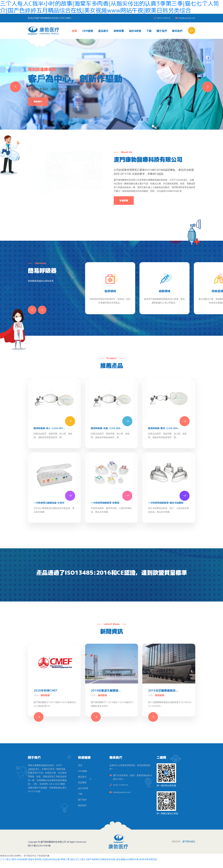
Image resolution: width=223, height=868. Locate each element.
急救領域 (110, 291)
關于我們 (162, 31)
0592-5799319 (164, 18)
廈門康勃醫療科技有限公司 (53, 842)
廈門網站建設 (189, 841)
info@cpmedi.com (187, 18)
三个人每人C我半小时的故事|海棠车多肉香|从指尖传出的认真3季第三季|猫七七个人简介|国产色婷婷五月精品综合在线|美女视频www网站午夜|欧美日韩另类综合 (79, 859)
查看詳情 (124, 200)
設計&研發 (135, 31)
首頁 (75, 31)
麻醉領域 (164, 291)
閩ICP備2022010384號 (39, 845)
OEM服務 (88, 31)
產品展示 (103, 31)
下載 (149, 31)
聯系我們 (177, 31)
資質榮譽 (119, 31)
